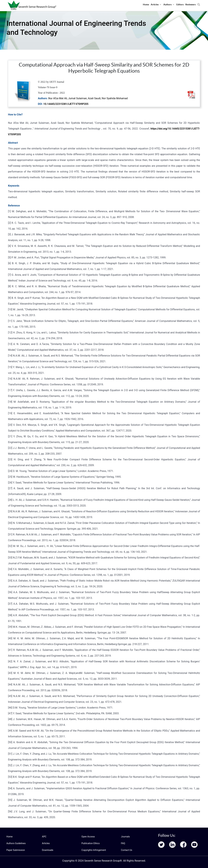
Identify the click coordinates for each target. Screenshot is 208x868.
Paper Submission (15, 850)
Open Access (88, 837)
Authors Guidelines (16, 843)
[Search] (199, 3)
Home (9, 837)
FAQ (123, 843)
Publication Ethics (90, 843)
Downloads (47, 850)
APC (44, 837)
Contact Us (126, 850)
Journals (125, 837)
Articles (46, 843)
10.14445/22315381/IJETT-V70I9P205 (66, 104)
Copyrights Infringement (93, 850)
